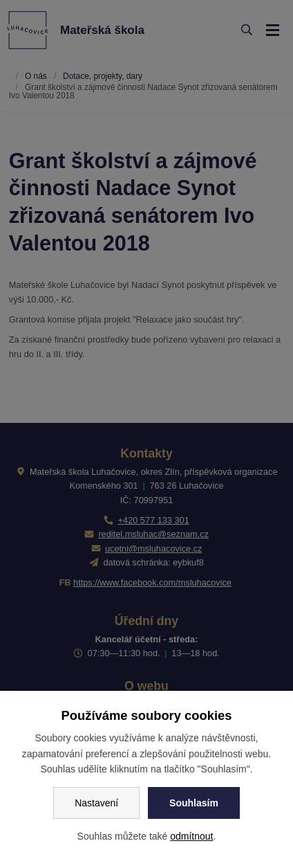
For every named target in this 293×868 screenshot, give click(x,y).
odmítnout (191, 836)
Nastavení (96, 803)
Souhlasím (194, 803)
